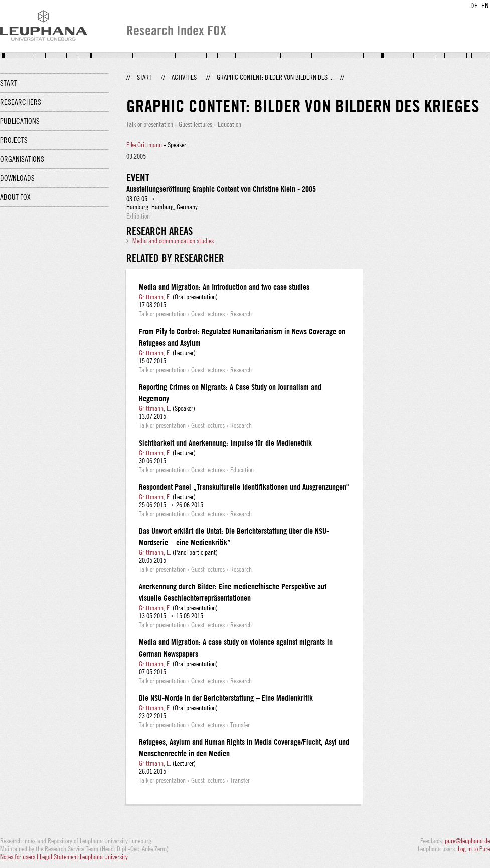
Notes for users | (20, 857)
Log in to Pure (474, 849)
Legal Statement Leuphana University (84, 857)
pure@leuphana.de (467, 841)
